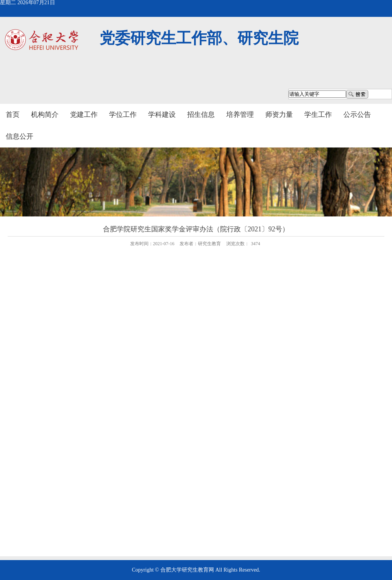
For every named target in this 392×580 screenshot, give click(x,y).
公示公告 (357, 115)
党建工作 (84, 115)
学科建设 (162, 115)
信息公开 (20, 136)
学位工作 (123, 115)
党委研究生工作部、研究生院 (199, 38)
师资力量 (279, 115)
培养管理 (240, 115)
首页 (13, 115)
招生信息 (201, 115)
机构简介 (45, 115)
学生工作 (318, 115)
